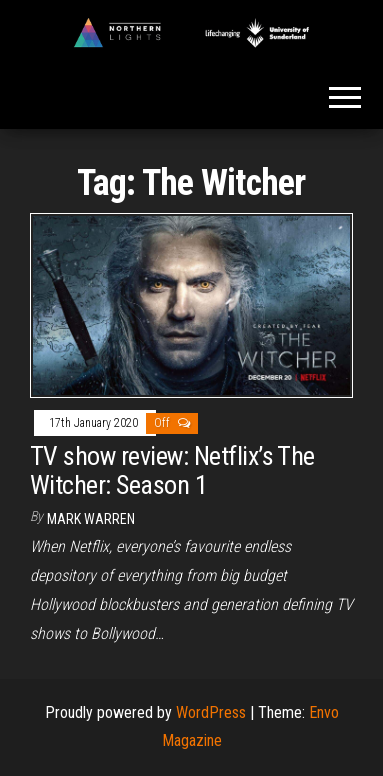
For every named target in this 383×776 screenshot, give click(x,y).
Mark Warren (91, 519)
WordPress (211, 712)
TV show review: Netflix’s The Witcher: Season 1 (172, 470)
